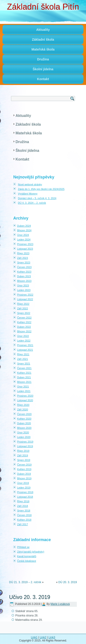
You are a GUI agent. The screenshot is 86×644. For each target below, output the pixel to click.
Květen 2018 (24, 520)
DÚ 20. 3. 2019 (68, 582)
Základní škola (43, 40)
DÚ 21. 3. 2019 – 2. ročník (25, 582)
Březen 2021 (24, 382)
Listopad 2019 (25, 446)
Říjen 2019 (23, 451)
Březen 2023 (24, 281)
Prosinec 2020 (25, 396)
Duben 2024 (24, 226)
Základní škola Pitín (43, 7)
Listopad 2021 (25, 350)
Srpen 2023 (24, 263)
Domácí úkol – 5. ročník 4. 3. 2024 (37, 198)
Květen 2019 (24, 469)
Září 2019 (23, 455)
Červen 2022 (24, 318)
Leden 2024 (24, 240)
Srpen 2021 (24, 364)
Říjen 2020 (23, 405)
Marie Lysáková (60, 604)
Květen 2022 (24, 322)
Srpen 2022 (24, 313)
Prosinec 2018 (25, 492)
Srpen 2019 (24, 460)
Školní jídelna (43, 69)
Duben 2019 (24, 474)
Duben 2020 (24, 423)
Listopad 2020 (25, 400)
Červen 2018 (24, 515)
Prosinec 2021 (25, 345)
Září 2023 (23, 258)
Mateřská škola (43, 49)
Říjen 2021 (23, 354)
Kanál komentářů (27, 556)
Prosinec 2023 (25, 244)
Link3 (52, 637)
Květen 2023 (24, 272)
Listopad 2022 (25, 299)
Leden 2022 (24, 341)
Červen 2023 (24, 267)
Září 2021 (23, 359)
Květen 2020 (24, 419)
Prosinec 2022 (25, 295)
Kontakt (43, 79)
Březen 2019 (24, 478)
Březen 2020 (24, 428)
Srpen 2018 (24, 511)
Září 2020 (23, 410)
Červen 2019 (24, 465)
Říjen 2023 (23, 253)
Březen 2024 (24, 230)
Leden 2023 (24, 290)
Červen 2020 (24, 414)
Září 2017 (23, 524)
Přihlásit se (23, 547)
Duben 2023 (24, 276)
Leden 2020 (24, 437)
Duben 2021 (24, 377)
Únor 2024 (23, 235)
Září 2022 (23, 308)
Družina (43, 59)
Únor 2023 (23, 285)
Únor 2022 (23, 336)
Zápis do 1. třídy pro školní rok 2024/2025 (41, 189)
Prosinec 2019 (25, 442)
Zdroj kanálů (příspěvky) (31, 552)
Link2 (43, 637)
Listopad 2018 (25, 497)
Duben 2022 (24, 327)
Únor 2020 (23, 432)
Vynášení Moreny (28, 194)
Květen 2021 (24, 373)
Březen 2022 (24, 331)
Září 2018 (23, 506)
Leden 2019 (24, 488)
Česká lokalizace (27, 561)
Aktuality (43, 30)
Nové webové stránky (30, 184)
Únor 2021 (23, 387)
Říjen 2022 (23, 304)
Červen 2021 (24, 368)
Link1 (34, 637)
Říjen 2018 (23, 501)
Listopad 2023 (25, 249)
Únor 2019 (23, 483)
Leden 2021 (24, 391)
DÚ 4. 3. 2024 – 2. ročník (32, 203)
